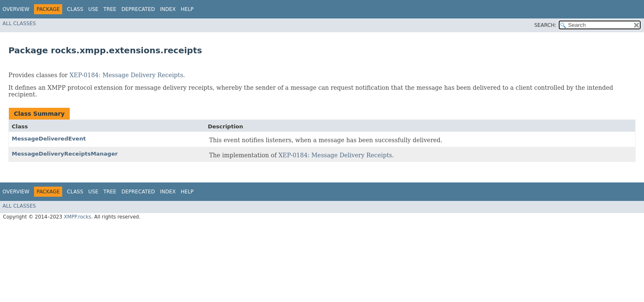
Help (187, 9)
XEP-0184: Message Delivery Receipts (126, 75)
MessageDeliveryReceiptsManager (65, 154)
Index (168, 9)
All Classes (19, 23)
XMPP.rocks (78, 217)
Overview (16, 9)
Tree (110, 9)
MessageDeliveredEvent (49, 139)
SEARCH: (545, 25)
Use (93, 9)
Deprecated (138, 9)
